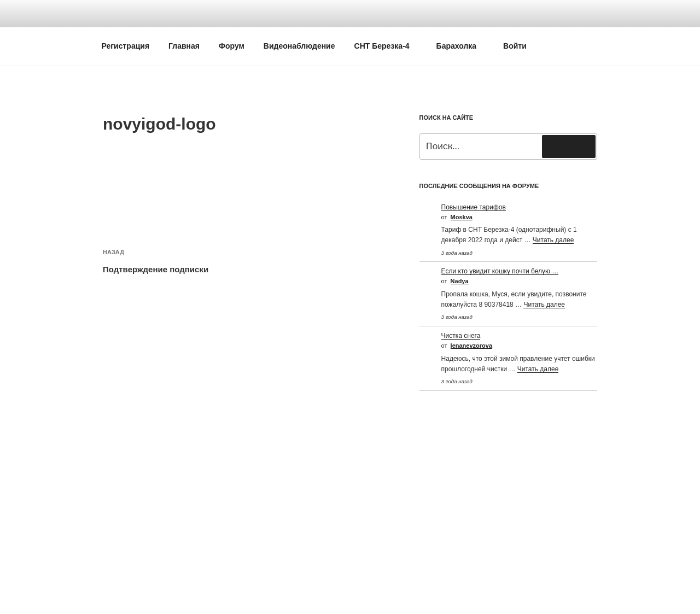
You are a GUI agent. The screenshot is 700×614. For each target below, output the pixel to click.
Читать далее (553, 240)
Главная (184, 46)
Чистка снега (461, 336)
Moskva (462, 217)
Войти (515, 46)
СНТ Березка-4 (387, 46)
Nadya (460, 281)
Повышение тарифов (474, 207)
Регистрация (126, 46)
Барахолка (462, 46)
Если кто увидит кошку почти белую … (500, 271)
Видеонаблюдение (299, 46)
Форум (232, 46)
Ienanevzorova (471, 346)
